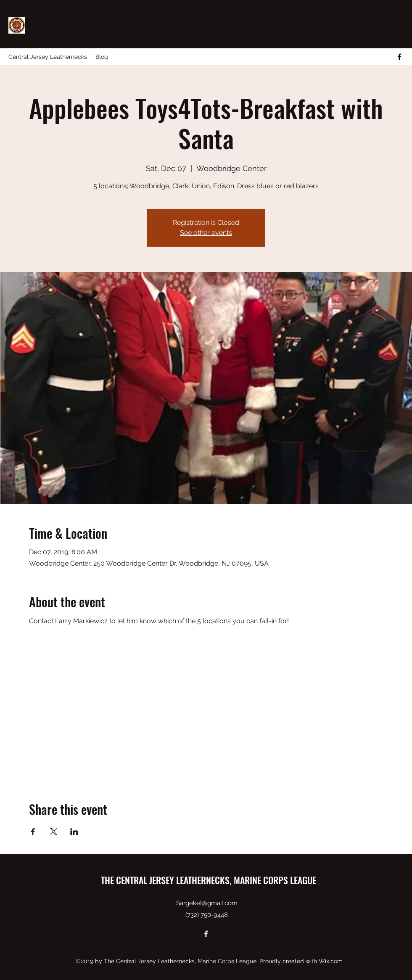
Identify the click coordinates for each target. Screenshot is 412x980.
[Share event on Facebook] (33, 832)
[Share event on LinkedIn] (74, 832)
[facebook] (399, 57)
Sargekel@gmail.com (207, 903)
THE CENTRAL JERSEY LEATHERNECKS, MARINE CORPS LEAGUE (209, 880)
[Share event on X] (54, 832)
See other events (206, 233)
